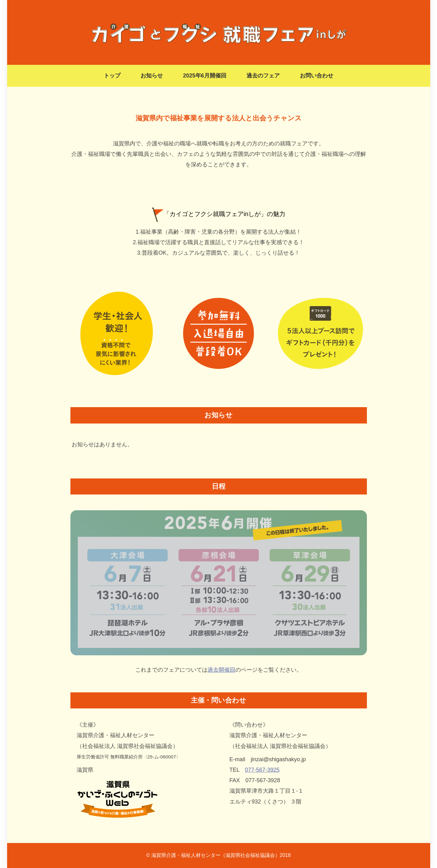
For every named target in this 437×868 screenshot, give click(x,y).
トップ (112, 76)
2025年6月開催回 (204, 76)
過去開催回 (221, 670)
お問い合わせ (317, 76)
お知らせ (152, 76)
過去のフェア (263, 76)
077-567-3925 (262, 770)
